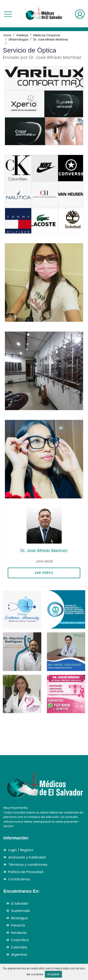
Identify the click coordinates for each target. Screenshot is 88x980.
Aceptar (53, 974)
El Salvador (20, 903)
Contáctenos (19, 879)
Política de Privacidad (26, 872)
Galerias (22, 35)
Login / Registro (21, 850)
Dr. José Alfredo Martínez (51, 39)
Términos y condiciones (28, 865)
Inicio (7, 35)
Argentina (19, 955)
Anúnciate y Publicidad (27, 857)
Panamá (18, 925)
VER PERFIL (44, 573)
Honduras (19, 933)
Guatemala (20, 911)
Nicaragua (19, 918)
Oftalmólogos (18, 39)
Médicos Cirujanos (47, 35)
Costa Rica (20, 940)
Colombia (19, 947)
